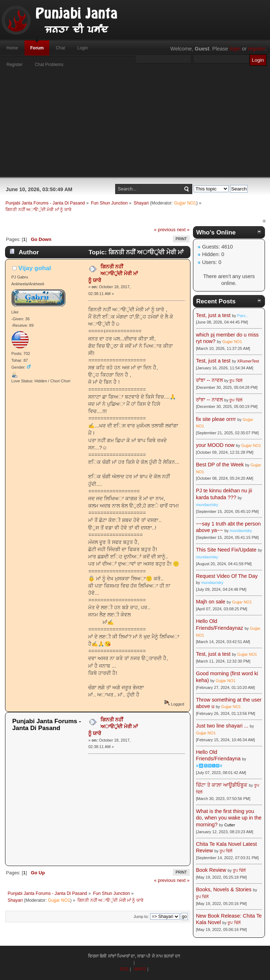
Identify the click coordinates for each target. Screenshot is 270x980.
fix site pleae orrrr (216, 419)
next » (183, 230)
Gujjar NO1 (185, 203)
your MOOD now (215, 445)
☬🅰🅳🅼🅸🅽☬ (209, 766)
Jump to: (141, 917)
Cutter (230, 825)
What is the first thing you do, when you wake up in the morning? (229, 818)
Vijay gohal (35, 268)
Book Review (211, 870)
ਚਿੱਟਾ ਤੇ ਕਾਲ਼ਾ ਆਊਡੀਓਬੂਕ (222, 785)
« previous (165, 230)
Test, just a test (213, 315)
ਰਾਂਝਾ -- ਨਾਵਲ (209, 380)
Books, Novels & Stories (224, 889)
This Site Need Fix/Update (226, 550)
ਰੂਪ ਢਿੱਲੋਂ (236, 381)
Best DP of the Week (220, 465)
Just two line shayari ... (222, 726)
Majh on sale (211, 602)
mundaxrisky (207, 505)
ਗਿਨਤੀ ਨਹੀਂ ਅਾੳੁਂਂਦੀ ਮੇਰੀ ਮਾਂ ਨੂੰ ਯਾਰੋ (113, 273)
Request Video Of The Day (227, 576)
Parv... (243, 316)
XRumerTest (248, 361)
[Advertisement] (135, 126)
